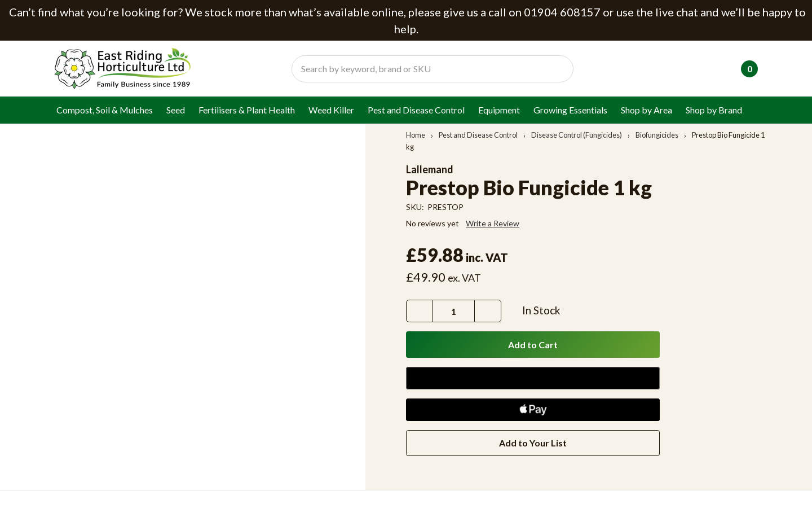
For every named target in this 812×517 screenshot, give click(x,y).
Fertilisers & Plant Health (247, 110)
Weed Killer (331, 110)
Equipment (499, 110)
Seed (176, 110)
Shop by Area (646, 110)
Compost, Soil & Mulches (105, 110)
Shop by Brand (714, 110)
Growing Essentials (570, 110)
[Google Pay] (533, 378)
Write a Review (493, 223)
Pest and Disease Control (416, 110)
